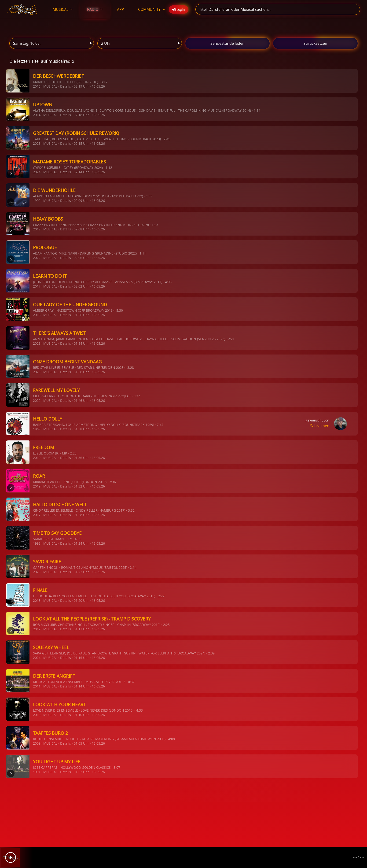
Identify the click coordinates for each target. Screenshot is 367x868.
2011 (37, 686)
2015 (37, 600)
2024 (37, 172)
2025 (37, 572)
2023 (37, 143)
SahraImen (320, 426)
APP (121, 9)
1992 (37, 201)
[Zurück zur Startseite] (23, 9)
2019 (37, 229)
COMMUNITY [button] (152, 9)
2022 (37, 258)
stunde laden (228, 43)
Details (66, 86)
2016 (37, 86)
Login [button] (179, 9)
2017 (37, 286)
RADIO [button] (95, 9)
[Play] (11, 857)
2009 (37, 743)
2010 (37, 715)
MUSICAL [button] (63, 9)
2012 (37, 629)
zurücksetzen (315, 43)
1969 (37, 429)
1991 (37, 772)
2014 (37, 115)
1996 (37, 543)
